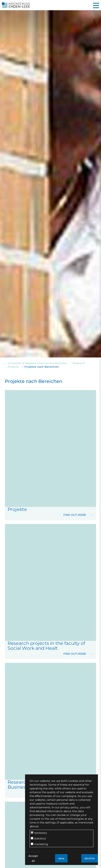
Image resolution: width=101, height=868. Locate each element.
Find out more (78, 515)
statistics (38, 838)
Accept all (33, 858)
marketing (39, 844)
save (61, 858)
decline (90, 858)
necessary (39, 833)
